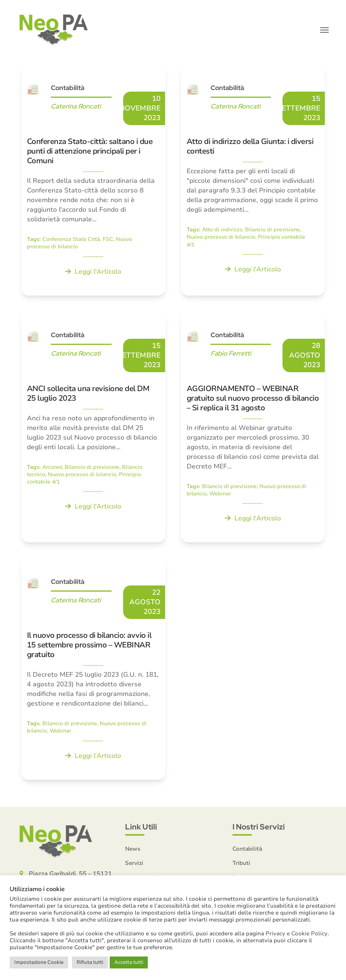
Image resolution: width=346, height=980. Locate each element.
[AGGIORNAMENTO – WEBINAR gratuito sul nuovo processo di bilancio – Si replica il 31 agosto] (253, 428)
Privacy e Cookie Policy (297, 933)
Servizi (134, 864)
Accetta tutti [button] (129, 962)
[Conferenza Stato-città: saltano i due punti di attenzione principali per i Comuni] (93, 181)
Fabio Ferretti (231, 355)
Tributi (241, 864)
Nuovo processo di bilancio (221, 238)
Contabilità (68, 89)
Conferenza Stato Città (71, 241)
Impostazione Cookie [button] (39, 962)
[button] (324, 31)
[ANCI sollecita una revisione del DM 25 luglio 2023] (93, 428)
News (133, 850)
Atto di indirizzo (222, 231)
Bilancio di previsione (272, 231)
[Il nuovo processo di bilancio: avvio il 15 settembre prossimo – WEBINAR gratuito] (93, 670)
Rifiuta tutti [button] (90, 962)
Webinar (220, 495)
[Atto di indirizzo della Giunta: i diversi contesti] (253, 181)
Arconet (52, 468)
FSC (108, 241)
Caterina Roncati (76, 108)
